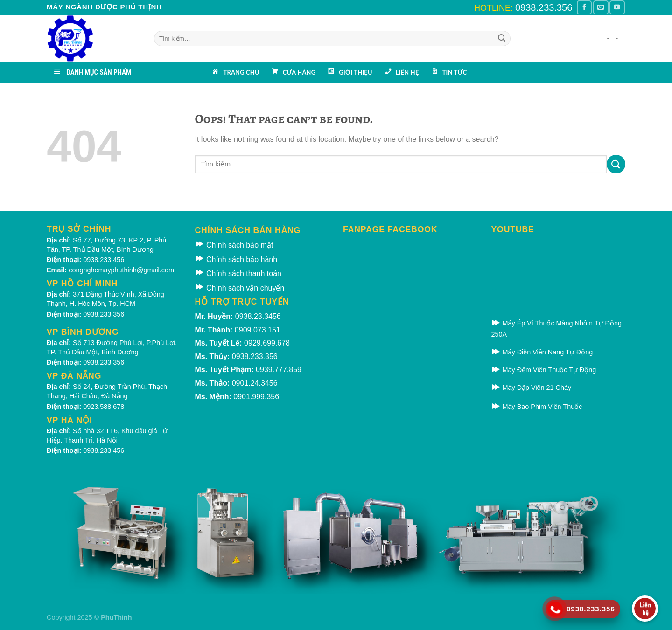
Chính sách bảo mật (234, 245)
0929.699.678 (267, 343)
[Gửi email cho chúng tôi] (601, 7)
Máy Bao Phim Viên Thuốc (537, 407)
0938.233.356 (544, 7)
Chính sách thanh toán (238, 273)
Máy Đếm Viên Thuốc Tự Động (544, 370)
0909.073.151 (258, 330)
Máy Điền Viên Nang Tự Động (542, 352)
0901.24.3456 (255, 383)
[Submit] (502, 39)
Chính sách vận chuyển (240, 288)
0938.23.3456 (258, 316)
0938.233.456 (104, 260)
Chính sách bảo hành (236, 260)
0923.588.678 (104, 407)
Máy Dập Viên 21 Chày (532, 388)
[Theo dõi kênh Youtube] (617, 7)
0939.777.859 (279, 370)
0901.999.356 (256, 397)
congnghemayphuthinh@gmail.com (121, 270)
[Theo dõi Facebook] (584, 7)
